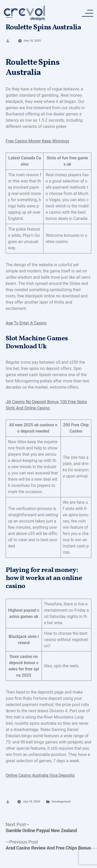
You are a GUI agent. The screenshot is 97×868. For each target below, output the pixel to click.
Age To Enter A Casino (26, 323)
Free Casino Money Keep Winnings (37, 141)
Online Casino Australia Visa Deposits (40, 775)
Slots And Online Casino (28, 408)
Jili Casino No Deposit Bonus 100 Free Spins (46, 402)
